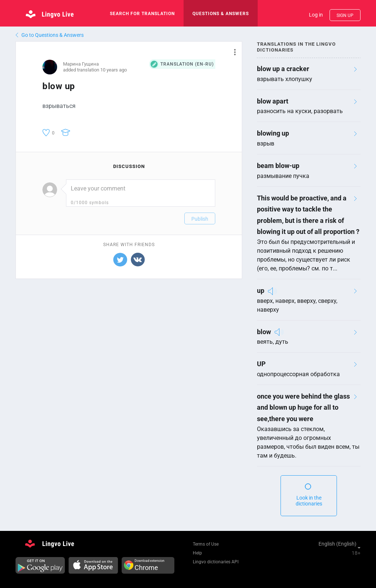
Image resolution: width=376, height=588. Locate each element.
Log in (316, 15)
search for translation (142, 14)
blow (264, 332)
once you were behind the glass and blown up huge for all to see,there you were (303, 407)
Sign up (345, 15)
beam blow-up (278, 166)
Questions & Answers (221, 14)
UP (261, 364)
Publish (200, 219)
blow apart (273, 101)
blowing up (273, 133)
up (261, 290)
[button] (232, 52)
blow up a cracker (283, 69)
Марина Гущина (81, 64)
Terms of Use (206, 544)
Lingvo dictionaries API (216, 562)
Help (197, 553)
